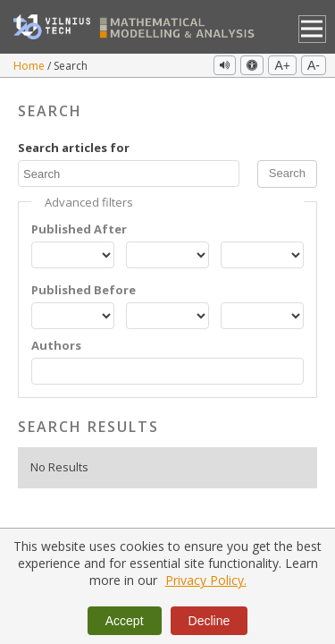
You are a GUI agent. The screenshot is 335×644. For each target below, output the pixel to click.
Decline (209, 621)
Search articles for (74, 148)
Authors (56, 346)
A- (314, 65)
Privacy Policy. (206, 580)
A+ (282, 65)
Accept (125, 621)
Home (30, 66)
